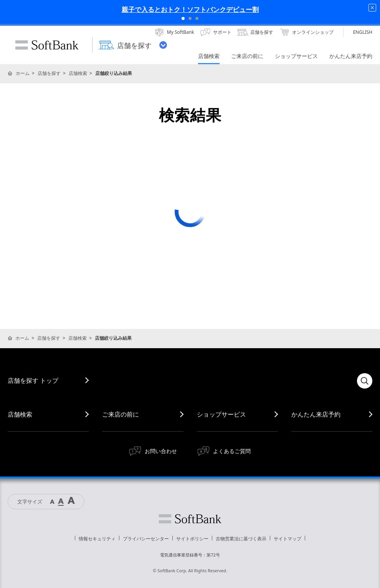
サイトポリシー (192, 539)
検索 (365, 381)
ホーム (23, 73)
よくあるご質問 (232, 451)
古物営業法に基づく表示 (241, 539)
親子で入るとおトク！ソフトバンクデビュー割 (190, 9)
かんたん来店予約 (316, 414)
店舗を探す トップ (33, 380)
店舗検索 (78, 73)
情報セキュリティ (97, 539)
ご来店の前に (121, 414)
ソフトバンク (190, 519)
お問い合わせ (161, 451)
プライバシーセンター (146, 539)
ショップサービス (221, 414)
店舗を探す (49, 73)
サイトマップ (287, 539)
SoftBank (47, 45)
